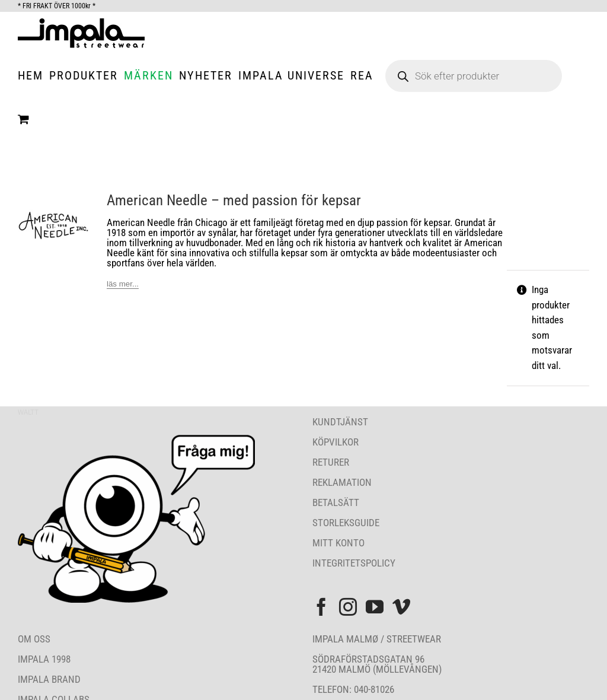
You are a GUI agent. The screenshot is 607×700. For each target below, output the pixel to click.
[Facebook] (321, 607)
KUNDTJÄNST (340, 422)
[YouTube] (375, 607)
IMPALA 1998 (44, 659)
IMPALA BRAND (49, 679)
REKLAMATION (342, 482)
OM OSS (34, 639)
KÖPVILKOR (336, 442)
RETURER (331, 462)
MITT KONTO (338, 543)
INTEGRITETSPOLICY (354, 563)
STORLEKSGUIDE (346, 523)
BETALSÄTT (336, 502)
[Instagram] (348, 607)
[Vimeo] (401, 607)
